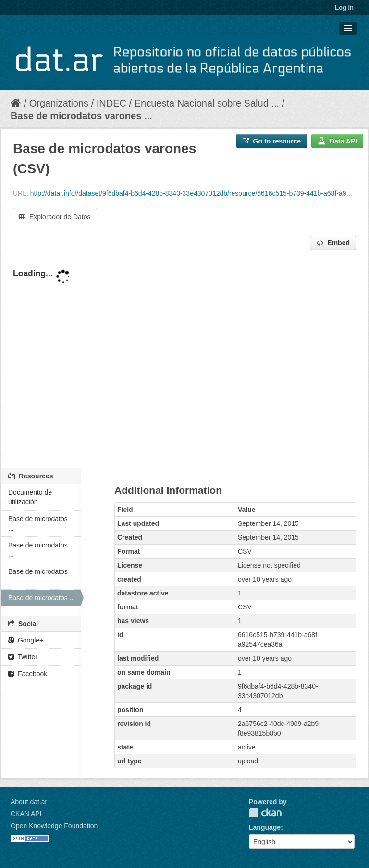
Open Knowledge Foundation (54, 826)
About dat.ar (29, 802)
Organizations (59, 103)
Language (265, 827)
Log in (344, 7)
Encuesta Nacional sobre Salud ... (207, 103)
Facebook (28, 674)
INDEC (111, 103)
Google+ (26, 640)
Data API (337, 141)
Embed (333, 243)
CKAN (265, 813)
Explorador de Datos (55, 217)
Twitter (23, 657)
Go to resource (272, 141)
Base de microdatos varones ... (81, 116)
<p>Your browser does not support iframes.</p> (184, 360)
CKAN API (26, 814)
